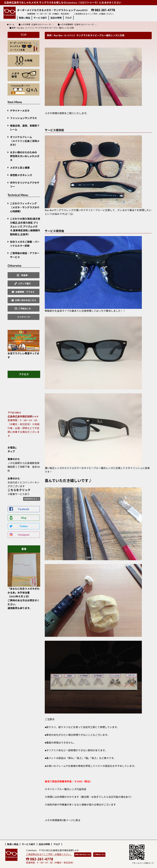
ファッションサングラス (23, 118)
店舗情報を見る (31, 499)
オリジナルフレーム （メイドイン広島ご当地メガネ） (25, 141)
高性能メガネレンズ (21, 175)
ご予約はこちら (99, 855)
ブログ (68, 18)
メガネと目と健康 (20, 168)
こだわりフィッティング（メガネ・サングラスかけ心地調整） (25, 207)
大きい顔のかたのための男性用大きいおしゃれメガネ (25, 156)
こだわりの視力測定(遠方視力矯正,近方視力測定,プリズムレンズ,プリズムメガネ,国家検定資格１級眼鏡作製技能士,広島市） (25, 226)
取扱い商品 (25, 18)
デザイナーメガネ (20, 111)
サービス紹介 (40, 18)
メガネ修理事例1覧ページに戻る (63, 820)
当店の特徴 (56, 18)
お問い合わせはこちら (83, 855)
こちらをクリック (19, 490)
